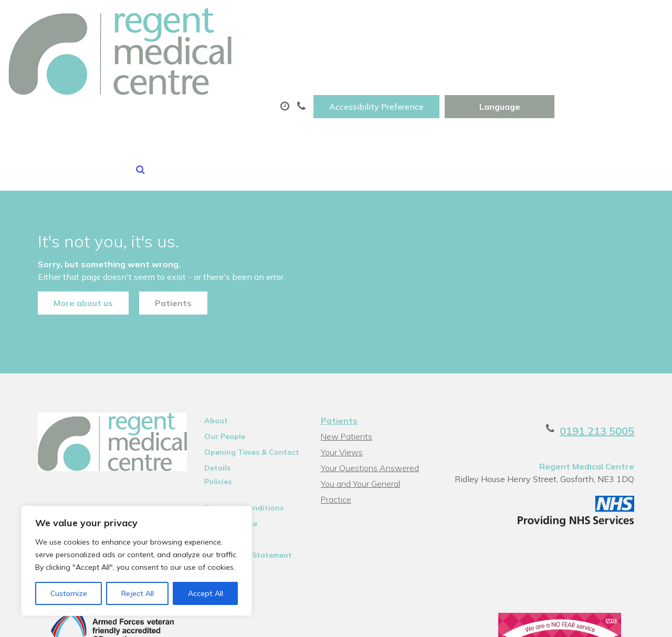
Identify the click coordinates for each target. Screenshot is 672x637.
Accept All (206, 593)
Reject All (138, 593)
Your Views (341, 389)
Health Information (180, 89)
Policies (212, 419)
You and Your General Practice (360, 422)
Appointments (248, 52)
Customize (69, 593)
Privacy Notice (225, 461)
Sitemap (214, 476)
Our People (219, 373)
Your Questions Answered (369, 405)
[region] (136, 561)
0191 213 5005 (610, 368)
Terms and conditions (238, 445)
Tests (527, 52)
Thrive (637, 621)
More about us (70, 232)
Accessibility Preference (486, 19)
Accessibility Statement (242, 492)
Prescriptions (350, 52)
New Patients (605, 52)
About (154, 52)
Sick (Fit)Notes (447, 52)
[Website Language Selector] (609, 19)
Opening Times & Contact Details (246, 391)
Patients (160, 232)
